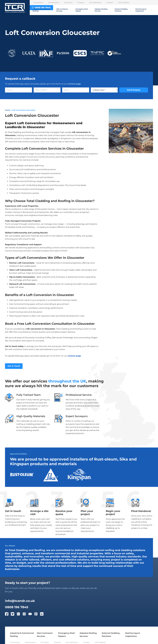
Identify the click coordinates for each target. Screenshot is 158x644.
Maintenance (54, 3)
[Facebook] (8, 614)
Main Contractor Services (64, 10)
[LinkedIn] (43, 614)
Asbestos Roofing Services (102, 10)
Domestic (69, 3)
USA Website (124, 3)
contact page (74, 84)
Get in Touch (14, 366)
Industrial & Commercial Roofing (42, 10)
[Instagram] (25, 614)
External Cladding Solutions (123, 10)
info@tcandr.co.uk (20, 601)
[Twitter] (14, 614)
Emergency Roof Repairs (83, 10)
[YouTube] (31, 614)
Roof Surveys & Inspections (144, 10)
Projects (81, 3)
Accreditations (95, 3)
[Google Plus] (20, 614)
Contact (110, 3)
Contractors (38, 3)
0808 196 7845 (17, 607)
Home (8, 110)
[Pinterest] (37, 614)
